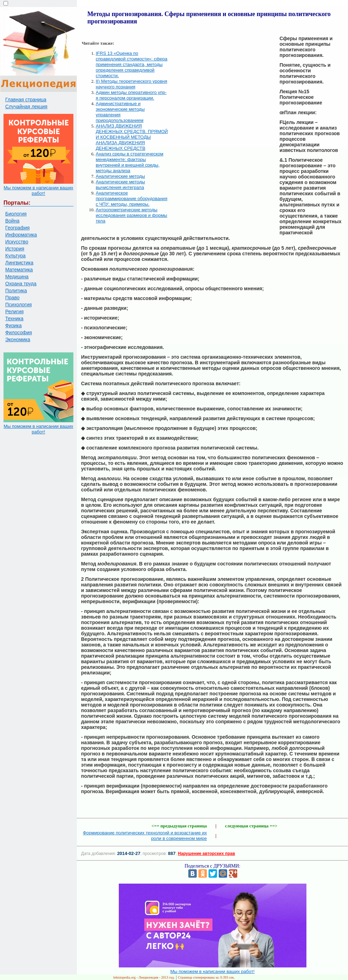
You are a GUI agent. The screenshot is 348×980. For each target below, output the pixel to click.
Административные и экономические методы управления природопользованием (120, 112)
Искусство (17, 242)
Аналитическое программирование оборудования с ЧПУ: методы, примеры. (132, 199)
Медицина (17, 277)
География (17, 228)
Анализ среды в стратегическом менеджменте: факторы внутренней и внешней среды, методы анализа (129, 162)
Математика (19, 270)
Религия (14, 312)
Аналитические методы (120, 176)
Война (12, 221)
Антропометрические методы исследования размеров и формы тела (131, 215)
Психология (19, 305)
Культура (15, 256)
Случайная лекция (26, 107)
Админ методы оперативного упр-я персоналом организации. (131, 95)
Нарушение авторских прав (206, 854)
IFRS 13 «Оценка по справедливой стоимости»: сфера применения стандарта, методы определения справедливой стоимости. (132, 64)
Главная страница (26, 100)
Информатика (21, 235)
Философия (19, 332)
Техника (14, 319)
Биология (16, 214)
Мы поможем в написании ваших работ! (38, 191)
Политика (16, 291)
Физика (13, 326)
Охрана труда (21, 284)
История (15, 249)
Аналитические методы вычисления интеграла (120, 185)
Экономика (18, 339)
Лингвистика (19, 263)
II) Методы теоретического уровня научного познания (132, 84)
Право (12, 298)
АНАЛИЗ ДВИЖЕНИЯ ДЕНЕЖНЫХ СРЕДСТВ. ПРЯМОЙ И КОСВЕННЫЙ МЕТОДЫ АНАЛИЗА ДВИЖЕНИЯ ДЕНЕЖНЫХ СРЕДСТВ (132, 137)
